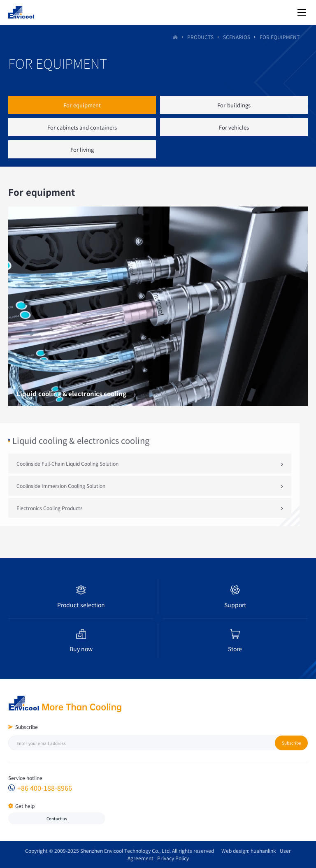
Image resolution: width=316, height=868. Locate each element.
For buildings (234, 105)
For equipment (82, 105)
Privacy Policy (171, 858)
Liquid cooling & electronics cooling (81, 451)
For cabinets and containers (82, 127)
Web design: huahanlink (247, 851)
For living (82, 150)
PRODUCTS (200, 37)
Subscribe (292, 743)
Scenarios (237, 37)
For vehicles (234, 127)
